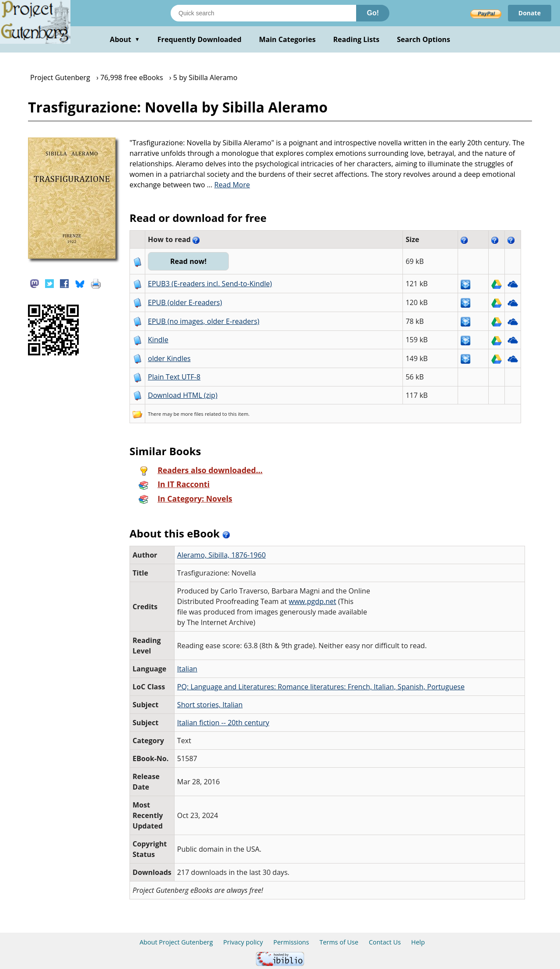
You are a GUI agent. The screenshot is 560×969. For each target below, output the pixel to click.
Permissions (291, 942)
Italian (187, 669)
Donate (530, 13)
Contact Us (385, 942)
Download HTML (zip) (183, 395)
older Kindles (169, 358)
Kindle (158, 340)
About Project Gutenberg (176, 942)
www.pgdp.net (313, 601)
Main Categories (287, 39)
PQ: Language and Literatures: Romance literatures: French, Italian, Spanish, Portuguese (321, 687)
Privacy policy (243, 942)
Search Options (423, 39)
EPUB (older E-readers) (185, 302)
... (229, 185)
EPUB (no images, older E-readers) (204, 321)
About (125, 39)
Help (418, 942)
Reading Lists (357, 39)
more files (192, 414)
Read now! (188, 261)
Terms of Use (339, 942)
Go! (373, 13)
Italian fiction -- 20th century (223, 723)
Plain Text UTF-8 (174, 377)
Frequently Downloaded (199, 39)
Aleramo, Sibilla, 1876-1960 (222, 555)
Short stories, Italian (210, 705)
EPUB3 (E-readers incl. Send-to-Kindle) (210, 284)
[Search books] (263, 13)
